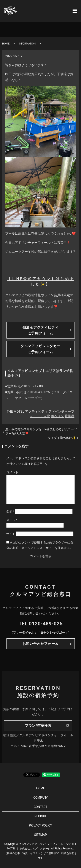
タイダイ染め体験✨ (62, 438)
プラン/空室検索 (38, 726)
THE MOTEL (15, 412)
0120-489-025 (46, 624)
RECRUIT (40, 816)
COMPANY (40, 798)
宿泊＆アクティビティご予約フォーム (41, 330)
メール (12, 520)
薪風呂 (69, 416)
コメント (12, 472)
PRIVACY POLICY (40, 825)
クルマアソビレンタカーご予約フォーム (40, 349)
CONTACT (40, 807)
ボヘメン (57, 416)
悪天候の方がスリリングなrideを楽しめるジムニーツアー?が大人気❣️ (41, 431)
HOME (6, 44)
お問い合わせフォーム (41, 644)
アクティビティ (36, 412)
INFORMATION (27, 44)
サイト (11, 534)
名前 (10, 512)
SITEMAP (40, 835)
